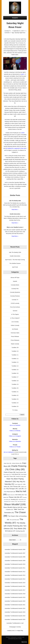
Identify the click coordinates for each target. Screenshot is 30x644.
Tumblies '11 (15, 355)
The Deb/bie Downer (15, 263)
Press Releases (15, 340)
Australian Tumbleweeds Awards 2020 (15, 601)
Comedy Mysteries (15, 292)
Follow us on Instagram (15, 436)
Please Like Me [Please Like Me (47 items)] (16, 497)
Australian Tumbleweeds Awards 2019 (15, 597)
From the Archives (15, 307)
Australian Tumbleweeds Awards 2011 (15, 568)
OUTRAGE (15, 329)
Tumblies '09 (15, 347)
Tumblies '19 (15, 384)
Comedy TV (8, 31)
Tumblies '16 (15, 373)
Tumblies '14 (15, 366)
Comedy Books (15, 285)
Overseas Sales (15, 333)
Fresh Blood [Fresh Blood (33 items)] (16, 474)
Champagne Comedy (15, 627)
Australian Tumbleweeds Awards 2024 (15, 616)
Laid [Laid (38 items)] (21, 489)
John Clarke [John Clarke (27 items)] (19, 484)
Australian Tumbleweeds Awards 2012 (15, 572)
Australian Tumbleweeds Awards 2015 (15, 583)
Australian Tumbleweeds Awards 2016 (15, 586)
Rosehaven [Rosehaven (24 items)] (7, 502)
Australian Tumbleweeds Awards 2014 (15, 579)
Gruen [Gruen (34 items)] (12, 476)
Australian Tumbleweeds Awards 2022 (15, 608)
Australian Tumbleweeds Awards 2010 (15, 564)
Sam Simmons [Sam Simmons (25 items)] (22, 502)
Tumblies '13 (15, 362)
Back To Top (24, 642)
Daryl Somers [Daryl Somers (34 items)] (21, 472)
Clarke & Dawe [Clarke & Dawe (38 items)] (10, 472)
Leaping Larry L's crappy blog (15, 630)
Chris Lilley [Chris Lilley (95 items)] (17, 469)
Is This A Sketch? (15, 318)
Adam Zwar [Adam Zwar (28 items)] (7, 463)
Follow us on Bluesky (15, 431)
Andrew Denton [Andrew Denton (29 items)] (17, 463)
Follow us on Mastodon (15, 441)
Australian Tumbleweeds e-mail (15, 623)
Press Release (15, 336)
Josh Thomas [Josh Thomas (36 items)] (15, 486)
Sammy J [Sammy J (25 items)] (14, 502)
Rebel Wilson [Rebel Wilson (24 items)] (22, 500)
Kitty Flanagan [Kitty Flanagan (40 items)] (12, 489)
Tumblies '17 (15, 377)
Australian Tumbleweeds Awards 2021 (15, 605)
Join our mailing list (9, 452)
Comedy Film (15, 289)
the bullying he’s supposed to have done (16, 148)
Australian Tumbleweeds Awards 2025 (15, 619)
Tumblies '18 (15, 381)
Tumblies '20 (15, 388)
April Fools (15, 267)
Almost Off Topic (15, 278)
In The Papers (15, 314)
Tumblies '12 (15, 359)
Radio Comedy (15, 344)
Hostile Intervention (15, 256)
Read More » (15, 210)
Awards (15, 281)
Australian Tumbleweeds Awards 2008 (15, 557)
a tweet (23, 133)
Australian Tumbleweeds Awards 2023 (15, 612)
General (15, 311)
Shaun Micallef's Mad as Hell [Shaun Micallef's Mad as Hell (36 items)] (13, 507)
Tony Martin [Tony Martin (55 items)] (20, 528)
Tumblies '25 (15, 406)
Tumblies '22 (15, 395)
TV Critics (15, 410)
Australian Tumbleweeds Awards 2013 (15, 575)
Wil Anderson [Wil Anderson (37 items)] (10, 531)
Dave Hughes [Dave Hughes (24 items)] (7, 474)
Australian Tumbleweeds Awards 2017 (15, 590)
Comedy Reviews (15, 296)
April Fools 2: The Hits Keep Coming (15, 260)
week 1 (23, 74)
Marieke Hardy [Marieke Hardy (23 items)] (11, 495)
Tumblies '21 (15, 392)
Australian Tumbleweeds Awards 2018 (15, 594)
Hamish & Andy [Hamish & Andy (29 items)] (21, 476)
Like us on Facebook (15, 425)
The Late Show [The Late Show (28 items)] (14, 520)
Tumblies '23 (15, 399)
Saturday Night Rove (20, 33)
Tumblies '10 (15, 351)
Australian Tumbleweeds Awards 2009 (15, 560)
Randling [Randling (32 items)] (14, 499)
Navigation (15, 18)
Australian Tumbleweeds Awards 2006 (15, 549)
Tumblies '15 (15, 370)
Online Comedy (15, 325)
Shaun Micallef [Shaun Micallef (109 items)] (15, 504)
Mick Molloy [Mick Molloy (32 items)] (20, 495)
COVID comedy (15, 303)
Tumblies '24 (15, 403)
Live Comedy (15, 322)
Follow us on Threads (15, 447)
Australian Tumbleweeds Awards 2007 (15, 553)
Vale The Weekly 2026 (15, 252)
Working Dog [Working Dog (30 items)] (20, 531)
